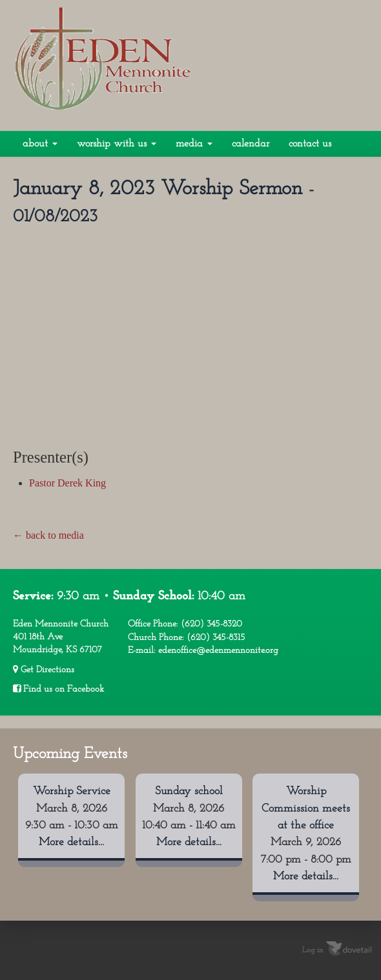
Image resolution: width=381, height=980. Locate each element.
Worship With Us (117, 144)
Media (194, 144)
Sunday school (189, 791)
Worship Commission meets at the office (306, 808)
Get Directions (44, 670)
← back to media (48, 535)
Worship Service (72, 791)
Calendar (251, 144)
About (40, 144)
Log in (313, 950)
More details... (71, 842)
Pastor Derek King (67, 483)
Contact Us (310, 144)
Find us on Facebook (58, 689)
